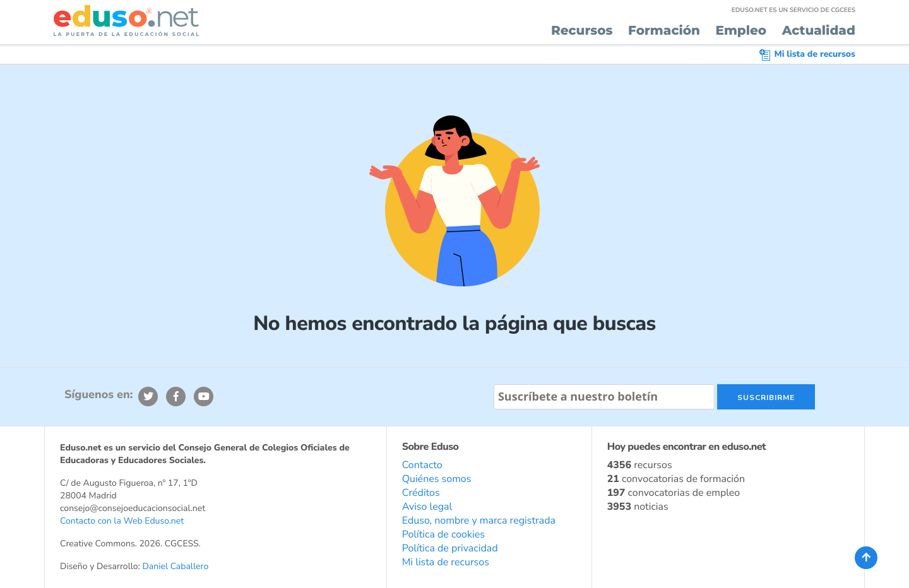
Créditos (421, 493)
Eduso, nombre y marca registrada (479, 520)
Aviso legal (427, 507)
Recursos (582, 31)
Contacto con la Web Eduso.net (122, 521)
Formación (664, 31)
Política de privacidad (450, 548)
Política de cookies (443, 534)
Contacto (422, 465)
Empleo (741, 31)
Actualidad (819, 31)
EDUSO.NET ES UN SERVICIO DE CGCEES (793, 10)
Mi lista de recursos (807, 54)
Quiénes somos (437, 479)
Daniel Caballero (175, 566)
